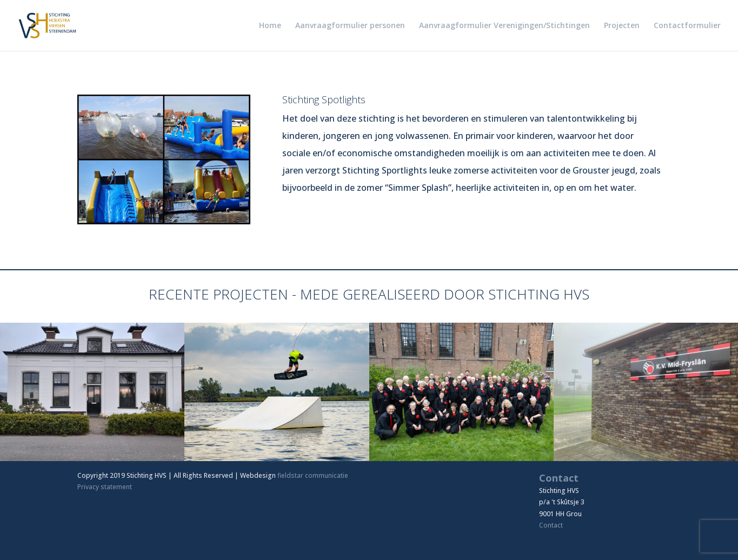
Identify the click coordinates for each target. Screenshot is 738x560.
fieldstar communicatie (313, 475)
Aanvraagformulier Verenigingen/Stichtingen (504, 26)
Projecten (622, 26)
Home (270, 26)
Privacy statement (105, 487)
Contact (551, 525)
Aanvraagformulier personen (350, 26)
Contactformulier (687, 26)
